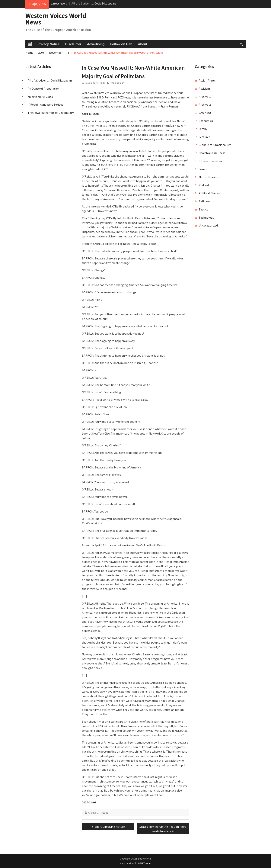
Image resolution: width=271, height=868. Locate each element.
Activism (204, 88)
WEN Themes (145, 863)
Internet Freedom (210, 161)
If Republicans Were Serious (45, 104)
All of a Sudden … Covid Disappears (94, 3)
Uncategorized (208, 225)
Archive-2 (205, 104)
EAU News (205, 113)
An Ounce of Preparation (44, 88)
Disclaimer (73, 44)
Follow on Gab (121, 44)
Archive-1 (93, 813)
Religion (204, 201)
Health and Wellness (212, 153)
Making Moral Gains (40, 97)
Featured (204, 137)
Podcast (204, 185)
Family (203, 129)
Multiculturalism (210, 177)
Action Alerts (207, 80)
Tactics (203, 209)
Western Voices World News (56, 19)
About (143, 44)
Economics (206, 121)
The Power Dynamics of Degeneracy (51, 113)
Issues (105, 813)
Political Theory (209, 193)
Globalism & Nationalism (215, 145)
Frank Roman (117, 83)
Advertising (96, 44)
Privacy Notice (48, 44)
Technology (206, 217)
